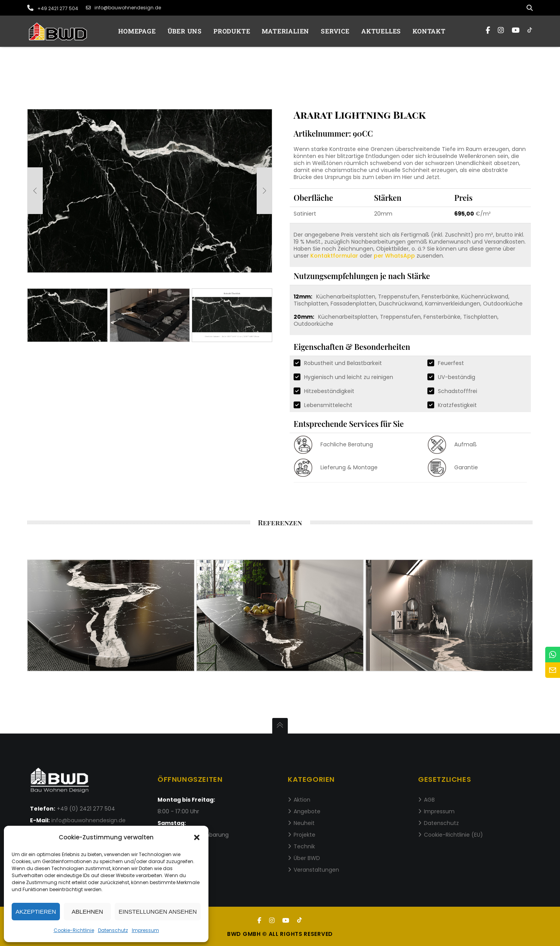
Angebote (307, 811)
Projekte (304, 835)
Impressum (145, 930)
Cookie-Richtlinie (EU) (453, 835)
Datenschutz (113, 930)
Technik (304, 846)
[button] (197, 837)
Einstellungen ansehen (158, 912)
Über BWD (307, 858)
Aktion (302, 800)
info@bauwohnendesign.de (123, 8)
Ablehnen (87, 912)
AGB (429, 800)
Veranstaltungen (316, 870)
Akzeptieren (36, 912)
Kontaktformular (334, 256)
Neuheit (304, 823)
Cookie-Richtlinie (74, 930)
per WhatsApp (394, 256)
